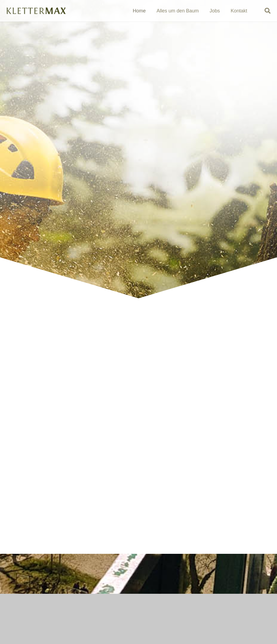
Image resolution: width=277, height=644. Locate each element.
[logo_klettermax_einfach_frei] (36, 11)
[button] (268, 11)
